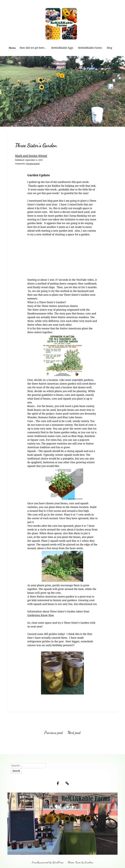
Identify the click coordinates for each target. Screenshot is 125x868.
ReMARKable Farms (90, 48)
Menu (12, 48)
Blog (110, 48)
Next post (74, 733)
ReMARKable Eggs (62, 48)
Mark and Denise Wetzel (31, 156)
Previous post (54, 733)
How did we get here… (33, 48)
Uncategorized (33, 164)
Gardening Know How (41, 615)
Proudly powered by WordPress (48, 862)
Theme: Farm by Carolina (80, 862)
